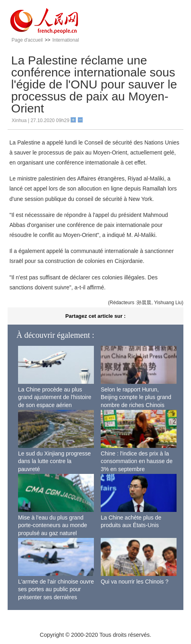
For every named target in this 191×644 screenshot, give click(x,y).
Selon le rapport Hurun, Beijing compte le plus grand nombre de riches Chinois (136, 397)
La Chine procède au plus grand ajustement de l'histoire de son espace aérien (55, 397)
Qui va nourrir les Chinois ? (135, 582)
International (66, 40)
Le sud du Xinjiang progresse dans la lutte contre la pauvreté (54, 461)
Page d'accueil (27, 40)
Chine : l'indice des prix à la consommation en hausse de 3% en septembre (137, 461)
